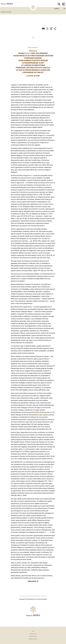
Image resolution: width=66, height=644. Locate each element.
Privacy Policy (33, 639)
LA (33, 37)
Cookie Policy (33, 636)
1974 (10, 12)
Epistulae (5, 12)
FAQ (33, 631)
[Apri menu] (63, 4)
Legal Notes (33, 634)
